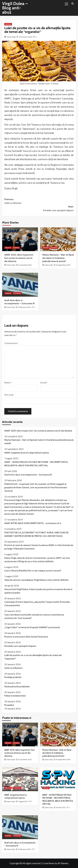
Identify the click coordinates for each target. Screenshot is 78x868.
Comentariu (11, 343)
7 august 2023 (23, 801)
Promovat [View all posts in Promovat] (17, 293)
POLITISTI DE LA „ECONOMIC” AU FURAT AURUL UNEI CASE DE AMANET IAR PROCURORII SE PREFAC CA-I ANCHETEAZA (36, 534)
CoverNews (48, 863)
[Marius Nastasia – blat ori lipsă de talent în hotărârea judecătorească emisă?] (58, 239)
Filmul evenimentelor (15, 696)
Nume (8, 382)
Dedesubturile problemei (17, 686)
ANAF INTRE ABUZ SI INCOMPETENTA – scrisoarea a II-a (33, 523)
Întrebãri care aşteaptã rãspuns (20, 646)
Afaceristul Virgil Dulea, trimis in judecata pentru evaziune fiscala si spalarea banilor (38, 591)
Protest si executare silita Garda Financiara (26, 637)
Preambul (9, 705)
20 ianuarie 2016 (25, 37)
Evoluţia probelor (13, 677)
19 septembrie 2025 (63, 265)
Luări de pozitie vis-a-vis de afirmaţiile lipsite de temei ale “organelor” (33, 657)
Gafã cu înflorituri (13, 668)
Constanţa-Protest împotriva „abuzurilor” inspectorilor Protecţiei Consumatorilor (37, 604)
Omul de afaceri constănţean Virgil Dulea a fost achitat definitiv (36, 580)
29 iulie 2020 (61, 808)
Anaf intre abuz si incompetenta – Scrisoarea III (28, 475)
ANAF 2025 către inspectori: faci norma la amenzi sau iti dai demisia (19, 258)
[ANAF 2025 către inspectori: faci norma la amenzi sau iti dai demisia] (20, 239)
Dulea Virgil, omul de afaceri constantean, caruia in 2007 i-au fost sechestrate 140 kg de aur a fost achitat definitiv (37, 560)
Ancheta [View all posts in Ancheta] (8, 24)
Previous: (39, 201)
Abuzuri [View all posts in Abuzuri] (8, 248)
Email (44, 382)
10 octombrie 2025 (25, 265)
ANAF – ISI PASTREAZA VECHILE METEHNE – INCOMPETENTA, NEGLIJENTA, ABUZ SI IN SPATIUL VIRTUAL (36, 464)
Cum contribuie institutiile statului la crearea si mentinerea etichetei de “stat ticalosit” (34, 616)
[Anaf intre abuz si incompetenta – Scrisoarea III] (20, 285)
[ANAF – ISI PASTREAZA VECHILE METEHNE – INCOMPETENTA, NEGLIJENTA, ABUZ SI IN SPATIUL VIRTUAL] (58, 779)
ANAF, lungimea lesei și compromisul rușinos (27, 453)
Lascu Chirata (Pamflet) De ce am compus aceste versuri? (33, 571)
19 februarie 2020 (24, 307)
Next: (39, 209)
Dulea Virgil (11, 37)
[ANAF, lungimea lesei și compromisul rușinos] (20, 779)
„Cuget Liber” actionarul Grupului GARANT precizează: (32, 627)
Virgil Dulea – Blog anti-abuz (15, 8)
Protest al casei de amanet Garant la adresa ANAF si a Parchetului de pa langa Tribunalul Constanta (39, 547)
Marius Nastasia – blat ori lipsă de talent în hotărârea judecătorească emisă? (58, 258)
